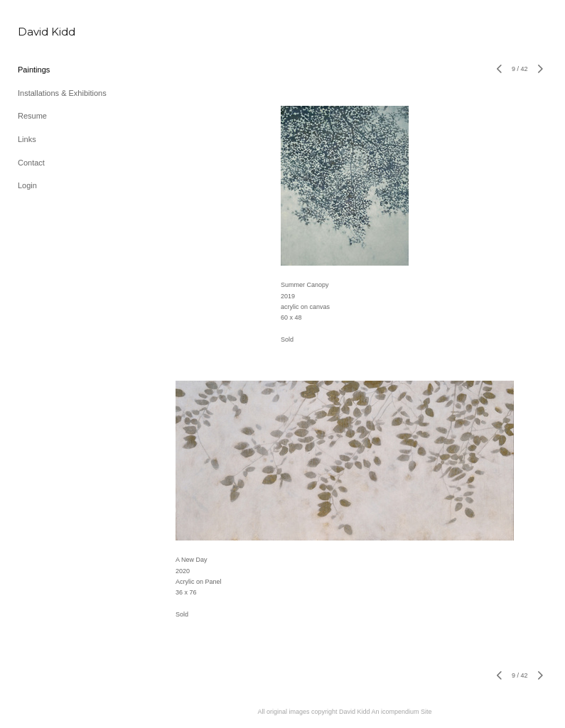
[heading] (47, 32)
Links (27, 139)
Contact (31, 163)
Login (27, 185)
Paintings (34, 70)
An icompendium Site (402, 712)
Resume (32, 116)
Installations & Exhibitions (62, 93)
